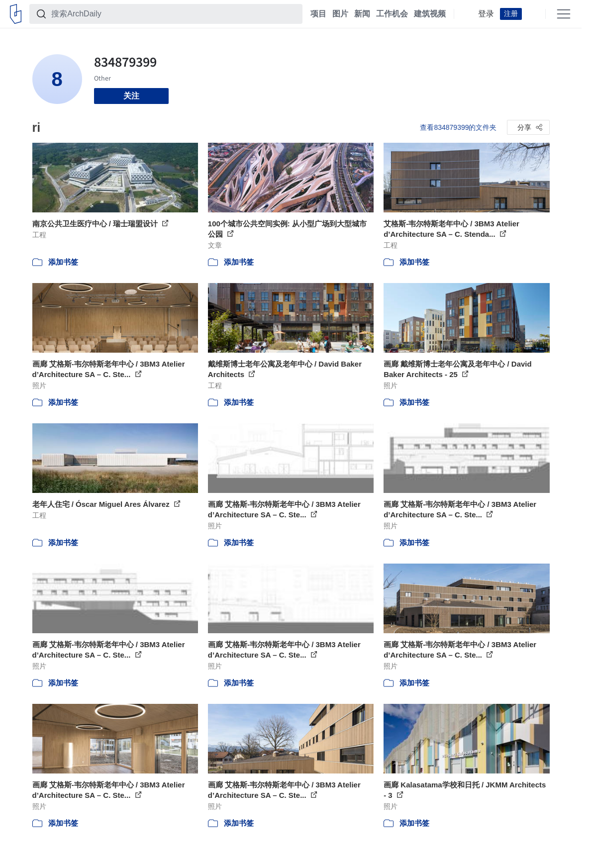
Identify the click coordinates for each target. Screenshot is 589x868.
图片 (340, 14)
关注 (131, 96)
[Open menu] (564, 14)
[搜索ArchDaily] (174, 14)
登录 (486, 14)
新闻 (362, 14)
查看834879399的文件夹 (458, 127)
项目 (318, 14)
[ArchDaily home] (16, 14)
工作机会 (392, 14)
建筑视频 (430, 14)
